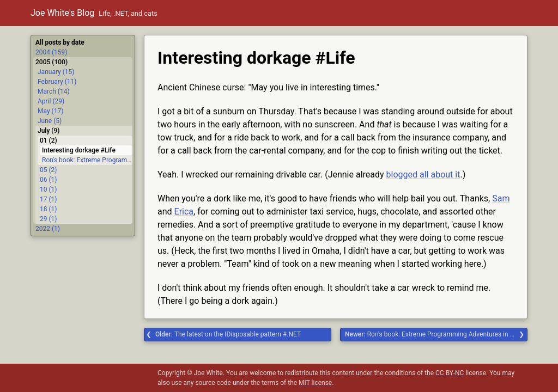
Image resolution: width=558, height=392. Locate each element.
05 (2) (48, 170)
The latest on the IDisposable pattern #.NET (228, 334)
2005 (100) (51, 62)
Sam (501, 198)
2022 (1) (48, 229)
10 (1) (48, 189)
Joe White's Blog (62, 13)
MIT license (315, 383)
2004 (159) (51, 52)
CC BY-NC (450, 373)
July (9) (48, 131)
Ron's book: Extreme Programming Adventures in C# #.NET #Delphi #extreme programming (436, 334)
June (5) (50, 121)
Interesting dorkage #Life (79, 150)
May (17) (50, 111)
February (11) (57, 82)
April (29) (51, 101)
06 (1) (48, 180)
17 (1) (48, 199)
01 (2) (48, 140)
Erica (184, 212)
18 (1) (48, 209)
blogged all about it (423, 174)
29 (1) (48, 219)
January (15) (56, 72)
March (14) (54, 91)
